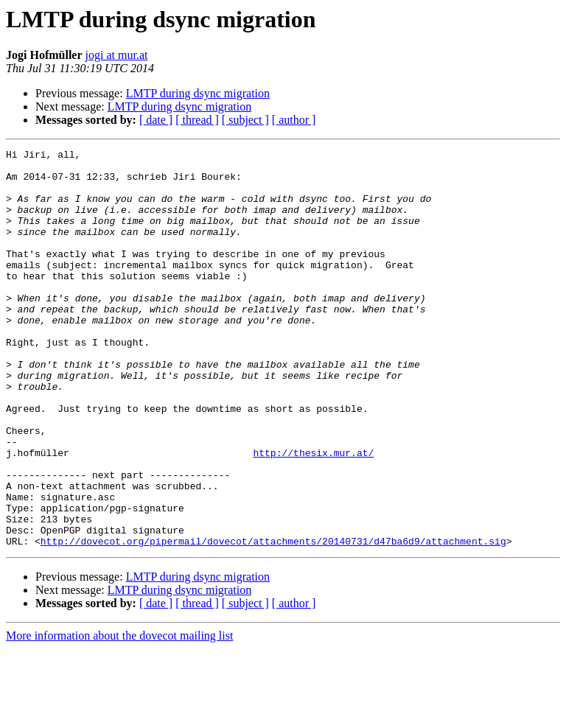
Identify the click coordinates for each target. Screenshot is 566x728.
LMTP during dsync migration (198, 93)
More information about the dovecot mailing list (119, 715)
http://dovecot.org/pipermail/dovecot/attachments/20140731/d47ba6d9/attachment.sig (273, 620)
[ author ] (294, 120)
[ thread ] (197, 120)
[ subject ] (245, 120)
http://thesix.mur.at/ (313, 514)
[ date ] (156, 120)
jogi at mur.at (117, 55)
